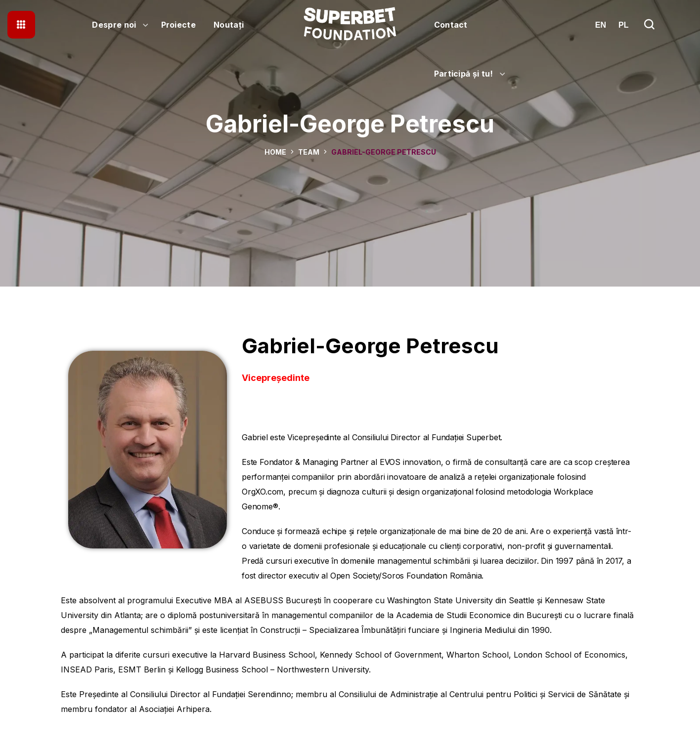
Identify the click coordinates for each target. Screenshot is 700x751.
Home (275, 152)
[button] (649, 25)
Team (309, 152)
